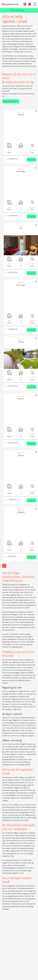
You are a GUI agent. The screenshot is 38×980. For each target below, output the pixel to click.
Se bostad (32, 157)
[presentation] (5, 128)
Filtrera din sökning (19, 10)
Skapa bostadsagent (10, 99)
